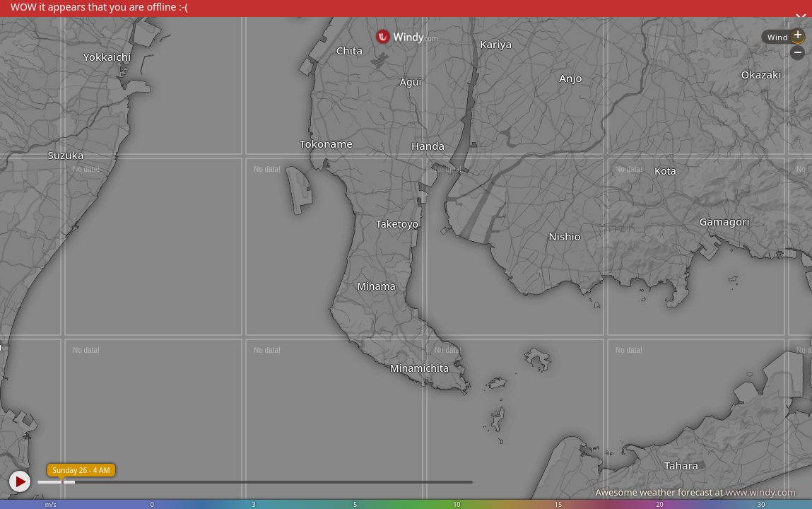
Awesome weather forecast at (695, 492)
